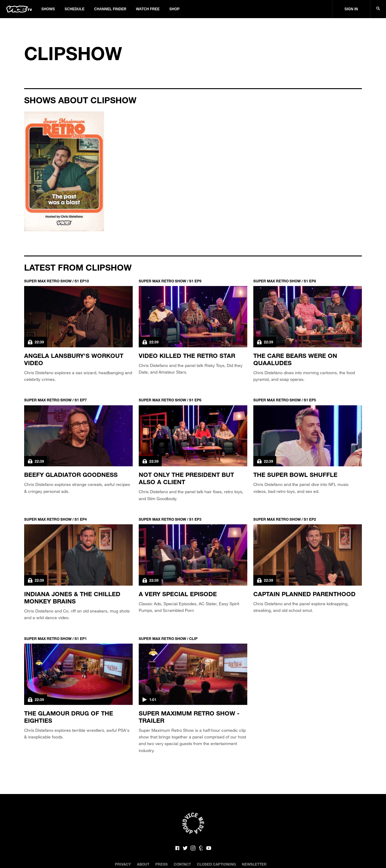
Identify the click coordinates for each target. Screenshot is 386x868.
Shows (48, 9)
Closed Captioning (216, 864)
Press (161, 864)
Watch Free (148, 9)
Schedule (74, 9)
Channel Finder (110, 9)
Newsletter (254, 864)
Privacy (123, 864)
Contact (182, 864)
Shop (174, 9)
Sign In (351, 9)
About (143, 864)
